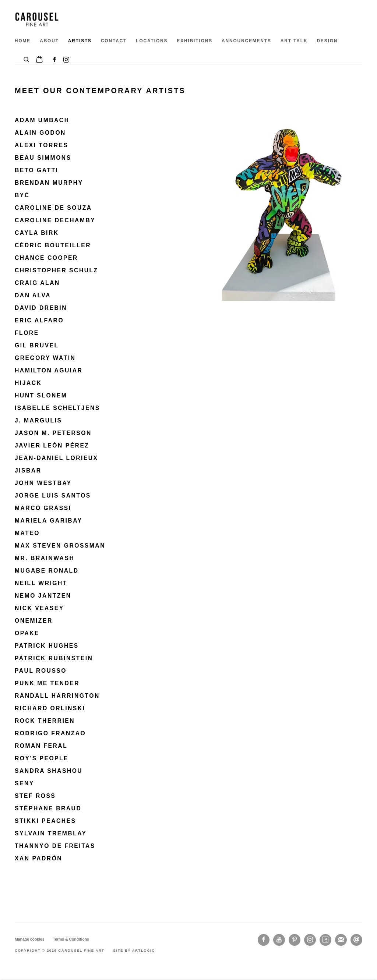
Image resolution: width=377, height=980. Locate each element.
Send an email (356, 940)
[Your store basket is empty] (39, 60)
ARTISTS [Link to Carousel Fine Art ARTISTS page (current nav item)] (80, 41)
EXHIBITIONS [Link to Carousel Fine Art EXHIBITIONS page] (195, 41)
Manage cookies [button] (30, 939)
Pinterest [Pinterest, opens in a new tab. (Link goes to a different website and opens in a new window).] (295, 940)
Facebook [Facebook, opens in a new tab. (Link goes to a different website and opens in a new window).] (54, 60)
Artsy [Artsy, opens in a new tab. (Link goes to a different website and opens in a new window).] (325, 940)
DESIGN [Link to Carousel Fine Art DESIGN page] (327, 41)
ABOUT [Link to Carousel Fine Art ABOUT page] (49, 41)
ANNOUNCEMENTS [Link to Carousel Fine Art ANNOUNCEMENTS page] (246, 41)
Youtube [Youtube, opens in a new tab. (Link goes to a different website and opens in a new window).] (279, 940)
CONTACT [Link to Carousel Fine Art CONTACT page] (114, 41)
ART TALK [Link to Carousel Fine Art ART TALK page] (294, 41)
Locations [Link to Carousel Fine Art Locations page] (152, 41)
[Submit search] (27, 59)
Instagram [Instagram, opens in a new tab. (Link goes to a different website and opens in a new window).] (66, 60)
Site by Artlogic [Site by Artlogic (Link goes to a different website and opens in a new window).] (134, 950)
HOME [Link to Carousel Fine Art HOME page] (23, 41)
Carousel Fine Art (37, 20)
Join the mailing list (341, 940)
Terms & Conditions (71, 939)
